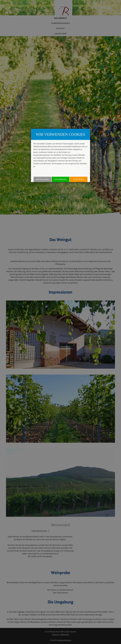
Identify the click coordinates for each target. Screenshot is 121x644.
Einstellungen (42, 179)
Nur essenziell (61, 179)
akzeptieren (79, 179)
